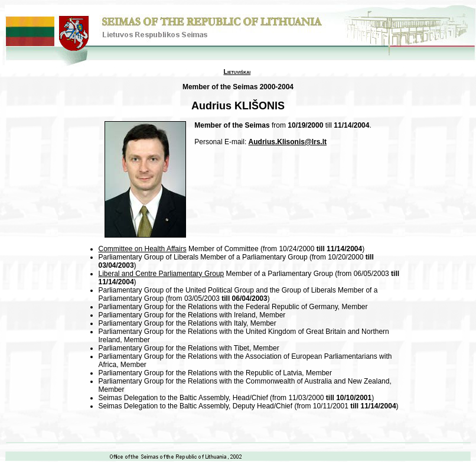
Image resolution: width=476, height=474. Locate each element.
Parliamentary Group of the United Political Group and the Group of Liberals (217, 290)
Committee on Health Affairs (143, 249)
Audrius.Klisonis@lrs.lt (288, 142)
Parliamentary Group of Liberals (149, 257)
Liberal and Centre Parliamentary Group (162, 274)
